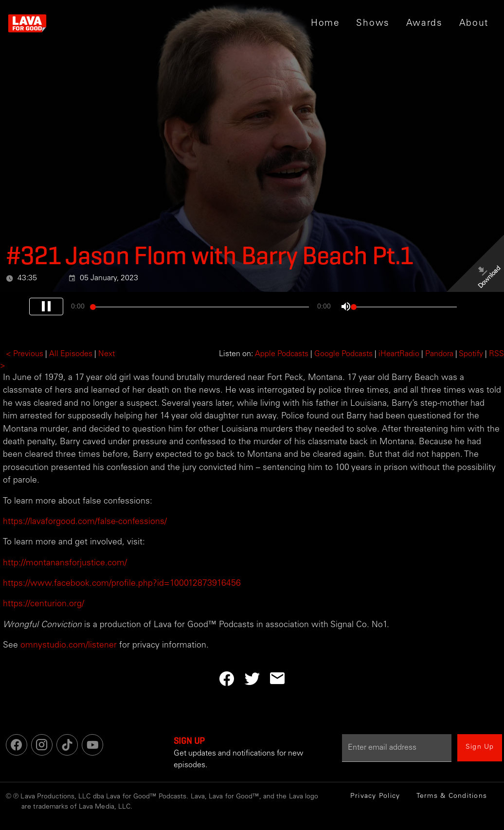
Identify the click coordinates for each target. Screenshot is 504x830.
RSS (496, 354)
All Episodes (71, 354)
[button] (373, 23)
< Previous (25, 354)
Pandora (439, 354)
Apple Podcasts (282, 354)
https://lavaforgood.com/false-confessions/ (85, 522)
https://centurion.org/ (44, 604)
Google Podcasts (343, 354)
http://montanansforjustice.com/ (65, 563)
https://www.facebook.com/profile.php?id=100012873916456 (122, 584)
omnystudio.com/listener (69, 646)
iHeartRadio (399, 354)
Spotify (471, 354)
